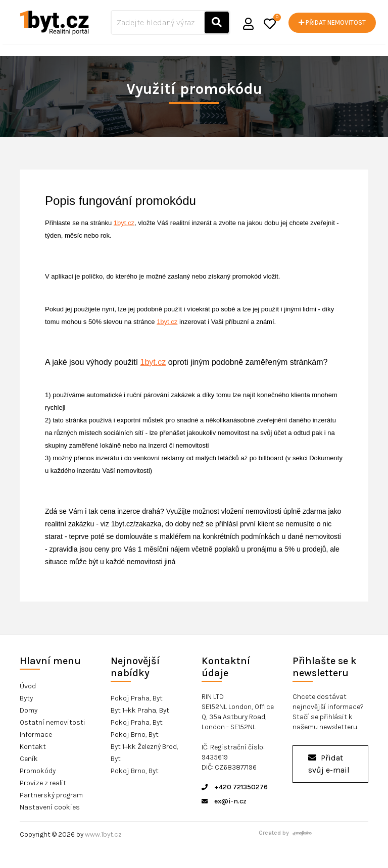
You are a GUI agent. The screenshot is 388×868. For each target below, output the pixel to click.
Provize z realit (43, 783)
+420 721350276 (235, 787)
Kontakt (33, 747)
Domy (29, 710)
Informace (36, 735)
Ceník (29, 759)
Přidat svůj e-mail (329, 764)
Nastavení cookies (50, 807)
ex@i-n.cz (224, 801)
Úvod (28, 686)
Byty (26, 698)
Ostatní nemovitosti (53, 722)
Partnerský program (51, 795)
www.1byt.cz (103, 834)
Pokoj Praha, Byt (137, 698)
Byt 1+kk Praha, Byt (140, 710)
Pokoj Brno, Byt (135, 735)
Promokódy (38, 771)
